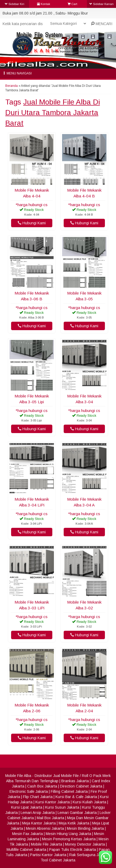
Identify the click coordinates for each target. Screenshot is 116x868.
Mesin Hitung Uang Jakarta (68, 834)
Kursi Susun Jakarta (62, 807)
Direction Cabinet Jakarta (81, 786)
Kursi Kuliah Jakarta (89, 802)
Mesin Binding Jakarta (85, 828)
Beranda (11, 86)
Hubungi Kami (32, 223)
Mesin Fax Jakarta (27, 834)
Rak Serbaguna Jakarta (89, 855)
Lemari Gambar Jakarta (77, 813)
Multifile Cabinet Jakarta (26, 850)
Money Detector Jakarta (85, 844)
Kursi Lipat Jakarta (27, 807)
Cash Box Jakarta (42, 786)
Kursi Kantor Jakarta (53, 802)
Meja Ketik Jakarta (74, 823)
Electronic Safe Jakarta (29, 791)
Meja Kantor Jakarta (39, 823)
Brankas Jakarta (75, 781)
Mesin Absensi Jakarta (45, 828)
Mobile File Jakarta (47, 844)
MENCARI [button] (102, 24)
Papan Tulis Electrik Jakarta (73, 850)
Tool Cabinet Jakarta (58, 860)
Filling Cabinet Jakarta (69, 791)
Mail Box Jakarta (50, 818)
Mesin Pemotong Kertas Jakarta (69, 839)
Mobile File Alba (18, 776)
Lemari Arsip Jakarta (38, 813)
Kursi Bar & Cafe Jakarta (76, 797)
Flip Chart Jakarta (38, 797)
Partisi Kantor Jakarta (48, 855)
